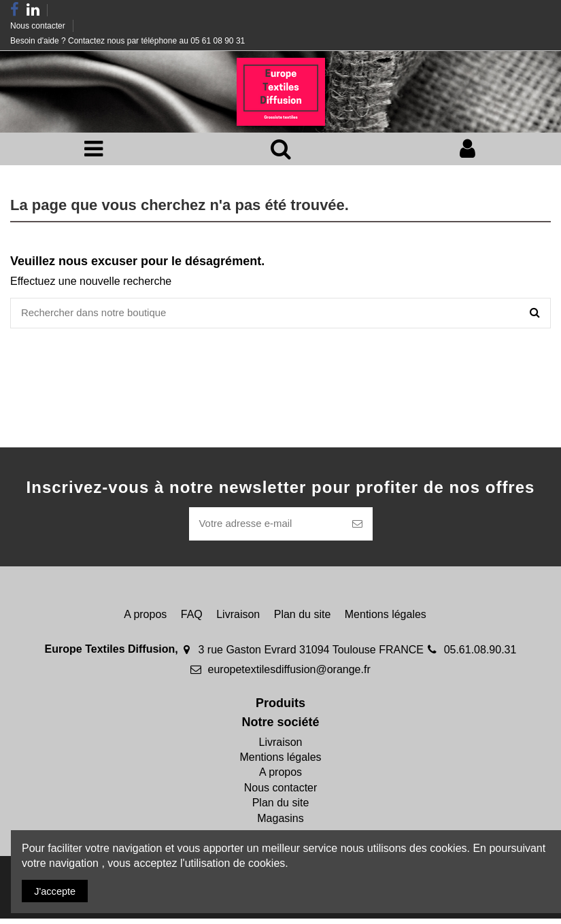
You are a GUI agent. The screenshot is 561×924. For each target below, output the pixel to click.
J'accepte (58, 890)
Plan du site (303, 620)
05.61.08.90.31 (480, 655)
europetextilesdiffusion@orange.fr (289, 675)
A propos (145, 620)
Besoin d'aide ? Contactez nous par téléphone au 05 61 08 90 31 (128, 41)
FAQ (192, 620)
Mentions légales (386, 620)
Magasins (280, 824)
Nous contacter (39, 26)
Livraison (238, 620)
